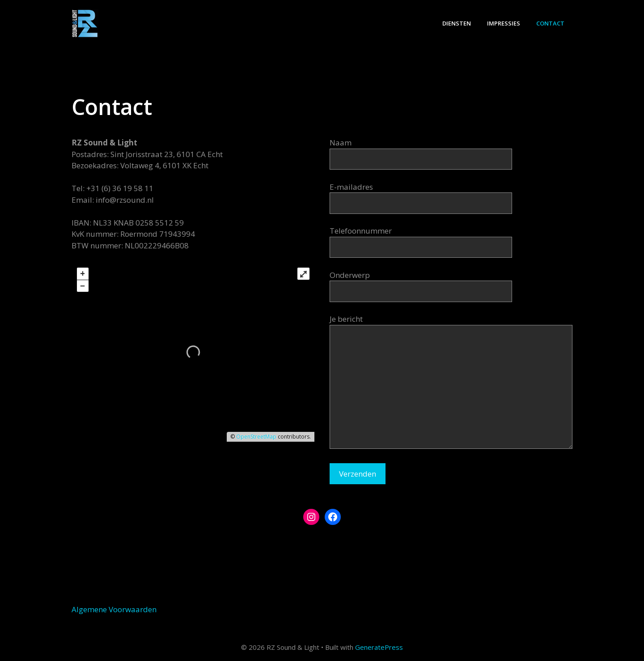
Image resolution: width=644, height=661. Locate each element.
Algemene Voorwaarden (114, 609)
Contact (550, 23)
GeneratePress (379, 647)
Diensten (457, 23)
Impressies (504, 23)
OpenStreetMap (256, 437)
